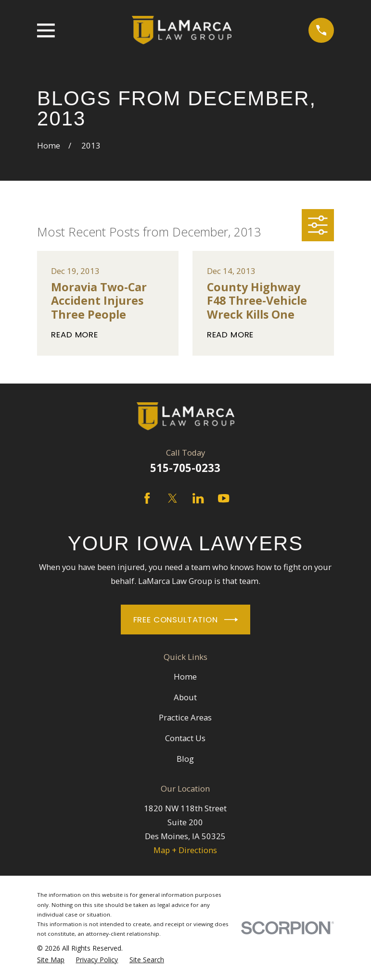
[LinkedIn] (198, 498)
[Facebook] (147, 498)
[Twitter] (173, 498)
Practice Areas (185, 717)
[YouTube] (224, 498)
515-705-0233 (185, 468)
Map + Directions (185, 850)
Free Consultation (186, 620)
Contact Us (185, 738)
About (185, 697)
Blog (185, 759)
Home (185, 676)
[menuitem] (51, 960)
